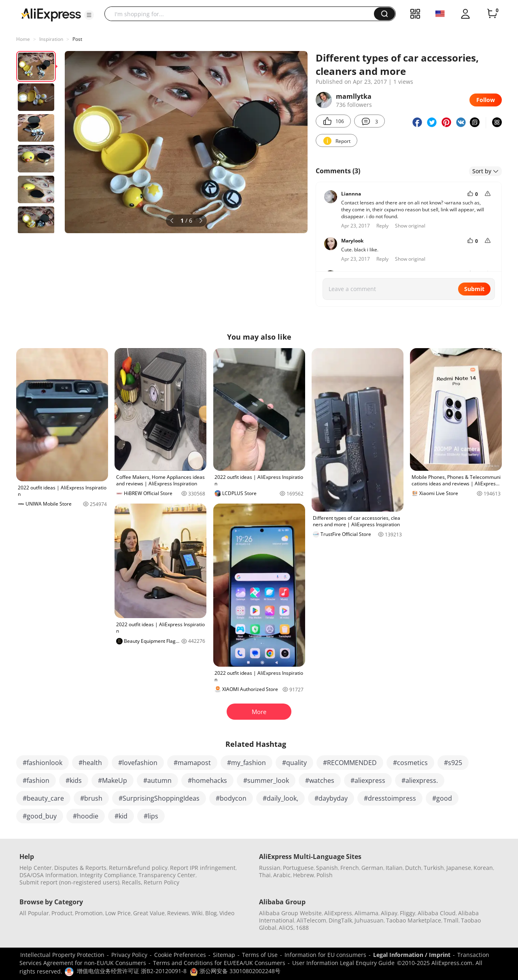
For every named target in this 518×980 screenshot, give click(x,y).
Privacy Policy (129, 955)
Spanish (327, 868)
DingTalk (340, 920)
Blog (211, 913)
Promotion (89, 913)
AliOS (286, 928)
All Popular (34, 913)
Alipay (389, 913)
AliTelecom (311, 920)
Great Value (149, 913)
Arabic (282, 875)
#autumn (157, 780)
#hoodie (86, 816)
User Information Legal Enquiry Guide (343, 963)
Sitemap (224, 955)
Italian (394, 868)
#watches (320, 780)
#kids (74, 780)
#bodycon (231, 798)
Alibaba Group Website (290, 913)
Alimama (366, 913)
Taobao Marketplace (414, 920)
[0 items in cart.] (492, 14)
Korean (483, 868)
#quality (294, 763)
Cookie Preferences (180, 955)
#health (90, 763)
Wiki (197, 913)
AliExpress (338, 913)
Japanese (459, 868)
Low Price (118, 913)
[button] (89, 15)
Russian (270, 868)
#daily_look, (280, 798)
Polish (325, 875)
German (372, 868)
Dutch (413, 868)
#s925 (453, 763)
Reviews (178, 913)
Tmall (451, 920)
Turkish (434, 868)
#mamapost (192, 763)
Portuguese (298, 868)
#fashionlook (42, 763)
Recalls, (132, 882)
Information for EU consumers (325, 955)
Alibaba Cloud (437, 913)
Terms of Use (260, 955)
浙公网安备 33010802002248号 (235, 971)
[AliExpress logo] (51, 14)
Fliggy (408, 913)
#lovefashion (138, 763)
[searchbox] (242, 14)
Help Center (36, 868)
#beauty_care (43, 798)
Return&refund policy (138, 868)
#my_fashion (246, 763)
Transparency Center (167, 875)
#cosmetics (410, 763)
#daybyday (331, 798)
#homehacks (207, 780)
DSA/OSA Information (48, 875)
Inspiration (51, 39)
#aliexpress (368, 780)
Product (62, 913)
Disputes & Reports (80, 868)
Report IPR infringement (203, 868)
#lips (151, 816)
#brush (91, 798)
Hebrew (304, 875)
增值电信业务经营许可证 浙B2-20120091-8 (132, 971)
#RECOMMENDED (350, 763)
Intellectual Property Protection (62, 955)
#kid (121, 816)
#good (442, 798)
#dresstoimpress (390, 798)
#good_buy (40, 816)
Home (23, 39)
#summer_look (266, 780)
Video (227, 913)
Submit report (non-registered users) (69, 882)
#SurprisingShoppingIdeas (159, 798)
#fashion (36, 780)
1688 (302, 928)
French (350, 868)
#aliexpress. (420, 780)
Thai (265, 875)
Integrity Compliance (108, 875)
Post (77, 39)
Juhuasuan (369, 920)
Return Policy (161, 882)
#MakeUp (113, 780)
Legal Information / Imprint (412, 955)
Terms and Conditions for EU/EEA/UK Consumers (219, 963)
